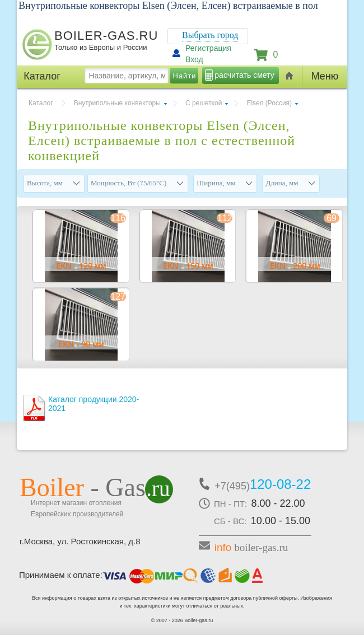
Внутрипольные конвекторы (117, 103)
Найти (185, 76)
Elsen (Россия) (269, 103)
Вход (194, 59)
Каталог (41, 103)
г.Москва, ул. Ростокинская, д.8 (80, 541)
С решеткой (204, 103)
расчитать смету (244, 75)
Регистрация (208, 48)
